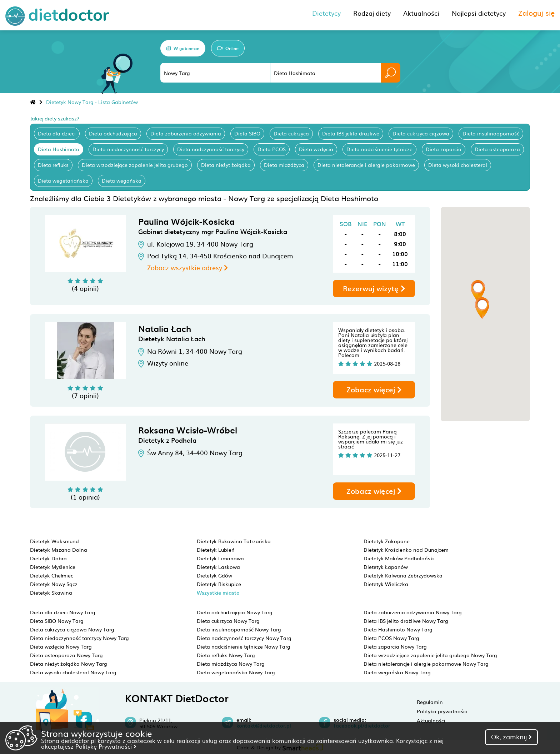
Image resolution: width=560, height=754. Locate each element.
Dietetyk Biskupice (219, 584)
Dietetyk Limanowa (220, 558)
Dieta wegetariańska (63, 180)
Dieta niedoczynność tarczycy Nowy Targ (79, 638)
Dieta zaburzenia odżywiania (186, 133)
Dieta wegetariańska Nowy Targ (236, 672)
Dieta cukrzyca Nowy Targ (228, 621)
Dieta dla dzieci (57, 133)
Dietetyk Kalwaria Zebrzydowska (403, 575)
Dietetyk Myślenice (53, 567)
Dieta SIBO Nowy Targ (57, 621)
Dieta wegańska (122, 180)
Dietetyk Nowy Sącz (54, 584)
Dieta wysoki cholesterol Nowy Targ (73, 672)
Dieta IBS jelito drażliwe (351, 133)
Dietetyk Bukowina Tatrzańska (234, 541)
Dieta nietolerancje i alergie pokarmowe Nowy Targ (426, 664)
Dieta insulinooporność (491, 133)
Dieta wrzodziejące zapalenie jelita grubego (135, 165)
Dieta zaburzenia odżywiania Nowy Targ (413, 612)
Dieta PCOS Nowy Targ (391, 638)
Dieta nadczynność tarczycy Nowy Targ (244, 638)
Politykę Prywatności (106, 746)
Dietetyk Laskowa (218, 567)
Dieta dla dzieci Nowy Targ (63, 612)
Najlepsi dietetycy (479, 13)
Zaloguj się (536, 13)
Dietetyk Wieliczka (386, 584)
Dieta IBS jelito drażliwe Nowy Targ (406, 621)
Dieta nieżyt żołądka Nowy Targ (69, 664)
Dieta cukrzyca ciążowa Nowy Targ (72, 629)
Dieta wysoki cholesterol (458, 165)
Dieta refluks (53, 165)
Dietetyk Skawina (51, 592)
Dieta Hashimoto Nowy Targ (398, 629)
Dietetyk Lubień (216, 550)
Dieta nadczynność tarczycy (211, 149)
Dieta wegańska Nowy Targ (397, 672)
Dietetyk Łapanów (386, 567)
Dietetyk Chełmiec (52, 575)
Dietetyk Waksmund (54, 541)
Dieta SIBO (247, 133)
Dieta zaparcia (444, 149)
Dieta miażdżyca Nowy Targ (231, 664)
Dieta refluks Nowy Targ (226, 655)
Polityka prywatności (442, 711)
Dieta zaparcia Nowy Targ (395, 646)
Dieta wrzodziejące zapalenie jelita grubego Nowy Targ (430, 655)
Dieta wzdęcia (316, 149)
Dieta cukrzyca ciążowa (421, 133)
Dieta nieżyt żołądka (226, 165)
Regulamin (430, 702)
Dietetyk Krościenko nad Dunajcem (406, 550)
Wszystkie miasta (218, 593)
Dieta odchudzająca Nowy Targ (235, 612)
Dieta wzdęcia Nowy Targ (61, 646)
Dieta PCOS (272, 149)
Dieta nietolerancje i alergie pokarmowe (366, 165)
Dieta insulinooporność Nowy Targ (239, 629)
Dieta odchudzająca (113, 133)
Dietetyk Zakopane (387, 541)
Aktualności (431, 720)
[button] (478, 291)
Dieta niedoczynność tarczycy (128, 149)
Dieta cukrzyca (291, 133)
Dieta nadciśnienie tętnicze (379, 149)
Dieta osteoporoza (497, 149)
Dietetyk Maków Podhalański (399, 558)
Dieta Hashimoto (59, 149)
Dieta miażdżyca (284, 165)
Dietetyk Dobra (48, 558)
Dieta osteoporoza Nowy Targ (66, 655)
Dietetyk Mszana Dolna (59, 550)
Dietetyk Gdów (214, 575)
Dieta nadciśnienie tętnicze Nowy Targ (244, 646)
